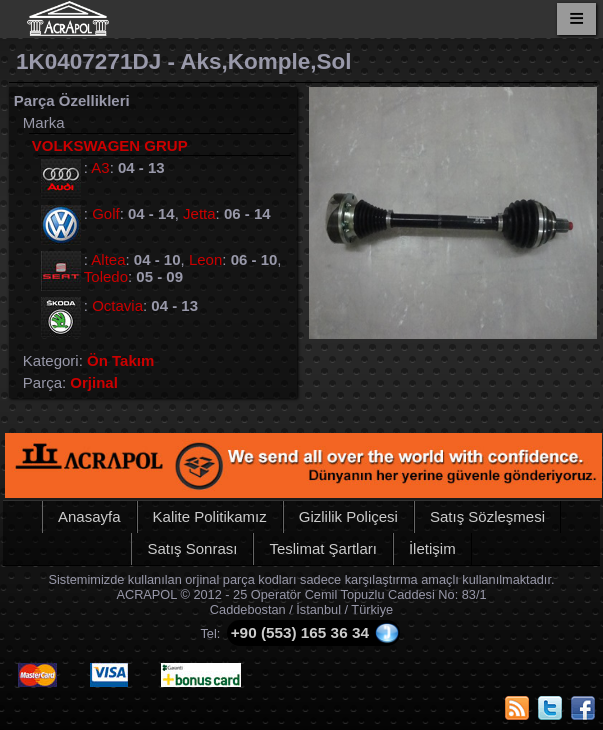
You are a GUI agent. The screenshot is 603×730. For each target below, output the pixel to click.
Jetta (199, 213)
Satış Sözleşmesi (487, 516)
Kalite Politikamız (210, 516)
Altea (108, 259)
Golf (106, 213)
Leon (205, 259)
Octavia (117, 305)
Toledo (106, 276)
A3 (100, 167)
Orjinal (94, 382)
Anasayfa (89, 516)
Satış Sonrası (192, 548)
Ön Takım (120, 360)
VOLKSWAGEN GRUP (110, 145)
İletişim (432, 548)
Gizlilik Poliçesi (348, 516)
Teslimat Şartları (323, 548)
